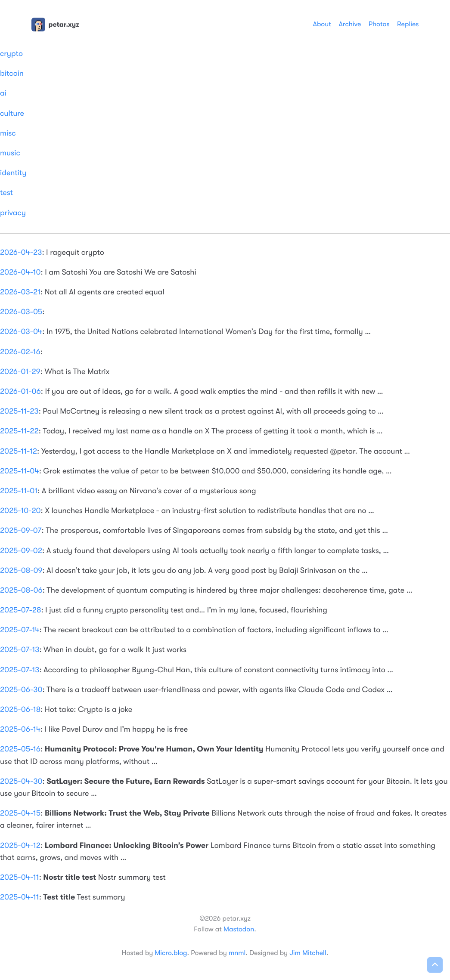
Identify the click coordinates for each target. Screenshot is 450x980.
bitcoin (12, 74)
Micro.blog (171, 953)
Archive (350, 24)
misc (8, 133)
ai (3, 93)
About (322, 24)
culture (12, 114)
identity (13, 173)
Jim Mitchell (308, 953)
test (6, 193)
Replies (408, 24)
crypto (11, 54)
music (10, 153)
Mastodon (239, 929)
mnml (237, 953)
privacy (13, 213)
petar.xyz (55, 25)
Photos (379, 24)
